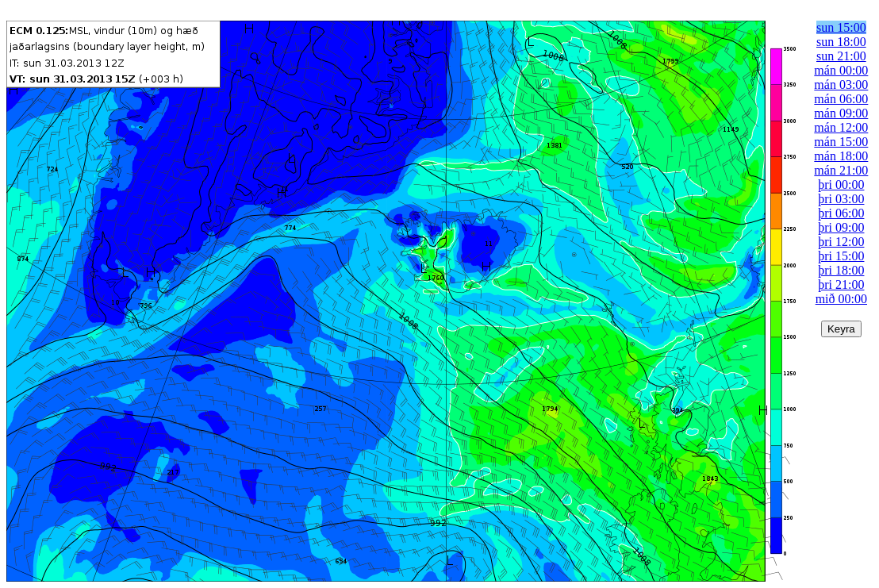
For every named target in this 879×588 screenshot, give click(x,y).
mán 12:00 (841, 127)
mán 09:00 (841, 113)
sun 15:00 (841, 27)
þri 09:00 (841, 227)
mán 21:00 (841, 170)
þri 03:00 (841, 199)
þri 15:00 (841, 256)
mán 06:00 (841, 99)
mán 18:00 (841, 156)
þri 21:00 (841, 284)
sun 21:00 (841, 56)
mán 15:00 (841, 142)
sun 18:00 (841, 42)
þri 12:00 (841, 242)
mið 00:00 (841, 299)
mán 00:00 (841, 70)
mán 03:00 (841, 85)
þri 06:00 (841, 213)
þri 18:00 (841, 270)
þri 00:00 (841, 184)
